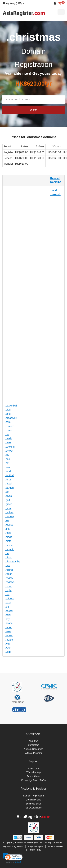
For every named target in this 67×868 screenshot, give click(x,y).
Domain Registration (33, 796)
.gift (7, 492)
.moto (8, 541)
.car (7, 434)
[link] (13, 858)
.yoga (8, 652)
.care (8, 443)
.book (8, 414)
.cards (9, 438)
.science (10, 599)
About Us (34, 741)
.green (9, 504)
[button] (14, 3)
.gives (8, 496)
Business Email (34, 804)
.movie (9, 545)
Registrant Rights (36, 847)
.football (9, 475)
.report (9, 574)
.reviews (10, 582)
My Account (33, 768)
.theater (9, 640)
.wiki (7, 644)
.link (7, 529)
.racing (9, 570)
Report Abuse (33, 776)
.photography (12, 562)
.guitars (9, 512)
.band (54, 190)
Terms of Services (56, 847)
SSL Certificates (34, 808)
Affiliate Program (33, 753)
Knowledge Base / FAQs (34, 780)
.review (9, 578)
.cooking (10, 447)
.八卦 (8, 648)
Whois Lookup (33, 772)
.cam (8, 422)
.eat (7, 463)
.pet (7, 553)
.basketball (11, 406)
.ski (7, 607)
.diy (7, 455)
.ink (7, 520)
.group (9, 508)
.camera (10, 426)
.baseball (55, 194)
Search (33, 110)
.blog (8, 410)
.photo (9, 558)
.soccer (9, 611)
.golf (7, 500)
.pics (8, 566)
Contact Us (33, 745)
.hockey (9, 516)
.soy (7, 619)
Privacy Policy (35, 850)
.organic (10, 549)
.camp (9, 430)
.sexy (8, 603)
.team (8, 631)
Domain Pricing (33, 800)
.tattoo (9, 627)
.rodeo (9, 586)
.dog (7, 459)
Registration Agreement (13, 847)
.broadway (11, 418)
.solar (8, 615)
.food (8, 471)
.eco (7, 467)
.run (7, 594)
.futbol (9, 484)
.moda (9, 537)
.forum (9, 480)
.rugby (9, 590)
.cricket (9, 451)
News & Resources (33, 749)
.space (9, 623)
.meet (8, 533)
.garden (9, 488)
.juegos (9, 525)
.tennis (9, 635)
